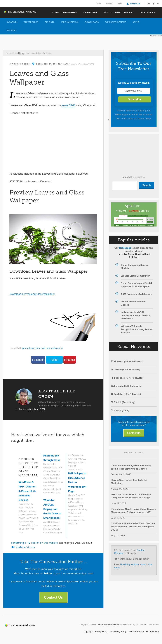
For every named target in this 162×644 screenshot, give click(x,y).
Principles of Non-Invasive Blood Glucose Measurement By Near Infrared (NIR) (133, 511)
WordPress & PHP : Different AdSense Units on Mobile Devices (28, 491)
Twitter (54, 360)
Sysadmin (12, 22)
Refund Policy (152, 631)
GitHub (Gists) (120, 410)
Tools (119, 4)
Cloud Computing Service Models (135, 267)
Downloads (92, 22)
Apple (136, 22)
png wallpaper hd (56, 348)
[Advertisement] (55, 41)
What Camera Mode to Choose (133, 303)
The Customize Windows (21, 12)
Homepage (125, 248)
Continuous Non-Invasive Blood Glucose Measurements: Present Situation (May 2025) (133, 527)
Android (11, 30)
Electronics (31, 22)
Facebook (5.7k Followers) (127, 378)
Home (99, 4)
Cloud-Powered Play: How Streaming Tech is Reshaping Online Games (131, 467)
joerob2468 (69, 105)
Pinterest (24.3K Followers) (127, 361)
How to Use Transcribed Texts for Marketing (129, 482)
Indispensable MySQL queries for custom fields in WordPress (136, 315)
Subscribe (135, 99)
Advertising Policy (117, 631)
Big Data (50, 22)
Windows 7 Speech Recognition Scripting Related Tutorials (137, 329)
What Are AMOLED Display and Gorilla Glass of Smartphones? (53, 509)
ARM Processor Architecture (136, 294)
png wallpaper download (34, 348)
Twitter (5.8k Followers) (125, 370)
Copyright (87, 631)
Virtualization (70, 22)
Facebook (38, 360)
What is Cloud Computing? (135, 276)
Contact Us (135, 4)
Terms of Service (136, 631)
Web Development (116, 22)
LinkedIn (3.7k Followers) (126, 386)
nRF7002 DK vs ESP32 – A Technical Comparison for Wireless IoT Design (131, 496)
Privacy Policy (100, 631)
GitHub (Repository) (123, 402)
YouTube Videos (23, 547)
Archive (109, 4)
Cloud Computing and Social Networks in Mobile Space (136, 285)
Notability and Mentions (133, 564)
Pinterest (70, 360)
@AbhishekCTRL (37, 409)
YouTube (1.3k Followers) (126, 394)
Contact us (134, 433)
